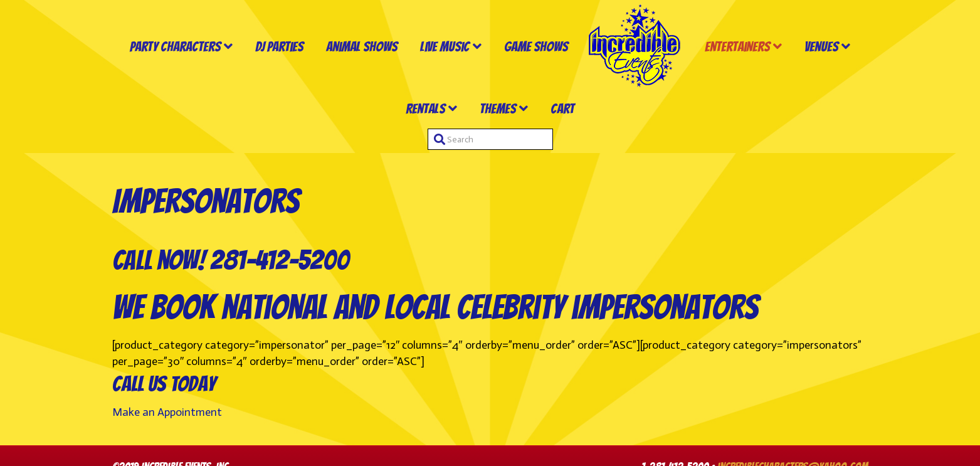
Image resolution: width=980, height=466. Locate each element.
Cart (562, 109)
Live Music (445, 47)
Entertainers (737, 47)
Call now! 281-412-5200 (231, 260)
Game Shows (536, 47)
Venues (821, 47)
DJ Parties (279, 47)
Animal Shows (362, 47)
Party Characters (175, 47)
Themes (498, 109)
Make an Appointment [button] (167, 412)
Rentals (425, 109)
